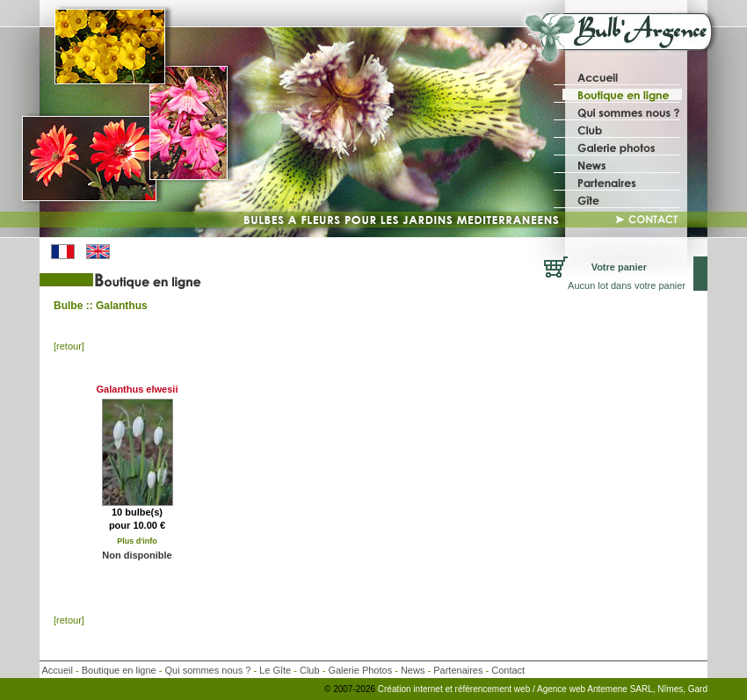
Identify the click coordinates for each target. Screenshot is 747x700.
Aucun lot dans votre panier (627, 285)
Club (310, 670)
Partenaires (458, 670)
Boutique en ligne (119, 670)
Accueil (57, 670)
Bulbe (68, 306)
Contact (508, 670)
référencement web (494, 689)
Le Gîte (275, 670)
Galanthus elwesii (138, 389)
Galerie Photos (360, 670)
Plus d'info (137, 541)
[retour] (69, 346)
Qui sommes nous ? (208, 670)
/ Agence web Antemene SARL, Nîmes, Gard (620, 689)
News (413, 670)
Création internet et (415, 689)
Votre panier (619, 267)
